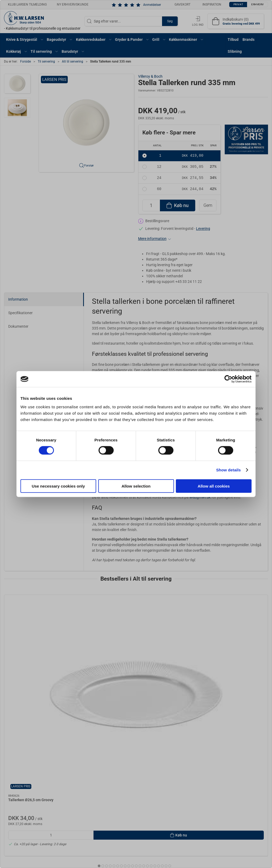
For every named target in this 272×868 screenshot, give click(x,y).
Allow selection (136, 486)
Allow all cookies (214, 486)
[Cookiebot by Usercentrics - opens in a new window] (228, 379)
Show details (229, 470)
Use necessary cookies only (58, 486)
